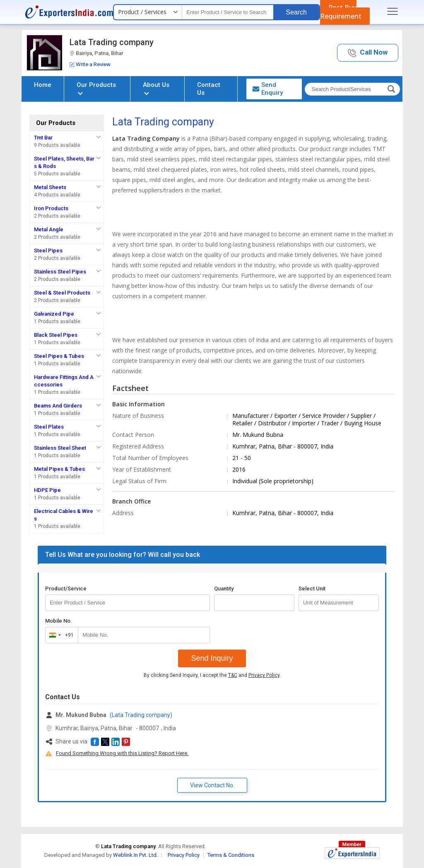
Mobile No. (59, 621)
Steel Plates (49, 427)
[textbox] (228, 12)
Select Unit (312, 589)
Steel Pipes (48, 251)
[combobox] (60, 635)
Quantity (224, 589)
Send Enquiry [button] (268, 89)
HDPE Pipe (47, 490)
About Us (156, 88)
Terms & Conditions (231, 855)
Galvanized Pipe (54, 314)
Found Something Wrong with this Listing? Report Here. (122, 753)
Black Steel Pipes (56, 335)
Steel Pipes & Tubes (59, 356)
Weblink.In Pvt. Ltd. (135, 855)
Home (43, 85)
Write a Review (90, 64)
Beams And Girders (58, 406)
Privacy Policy (264, 675)
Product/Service (66, 589)
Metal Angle (49, 229)
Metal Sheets (50, 187)
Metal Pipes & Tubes (59, 469)
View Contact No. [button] (212, 785)
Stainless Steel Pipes (60, 272)
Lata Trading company (112, 42)
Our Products (96, 88)
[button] (368, 53)
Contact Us (209, 89)
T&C (233, 675)
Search (296, 12)
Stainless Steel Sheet (60, 448)
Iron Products (51, 208)
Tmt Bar (43, 138)
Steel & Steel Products (62, 293)
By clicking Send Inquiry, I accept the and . (212, 675)
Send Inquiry (212, 658)
